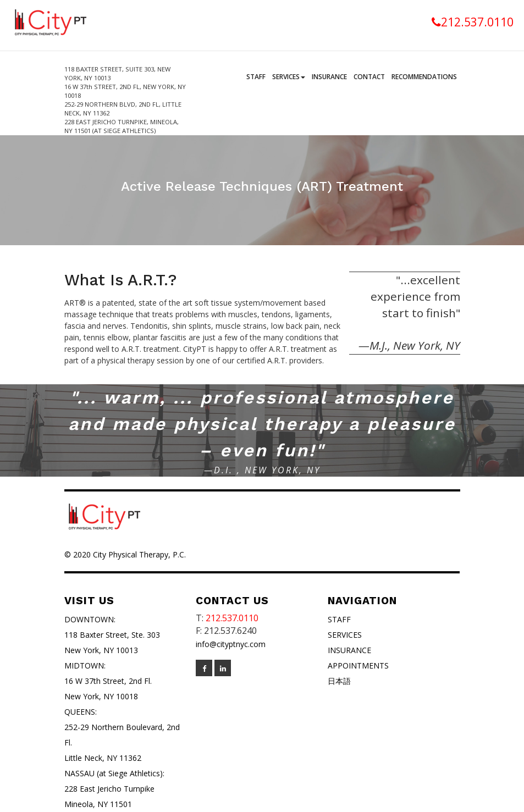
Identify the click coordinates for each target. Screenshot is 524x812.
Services (289, 77)
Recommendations (424, 77)
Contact (369, 77)
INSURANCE (349, 650)
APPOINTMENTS (358, 665)
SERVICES (345, 635)
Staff (256, 77)
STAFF (339, 619)
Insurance (329, 77)
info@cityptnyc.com (231, 644)
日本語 (339, 681)
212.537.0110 (473, 22)
